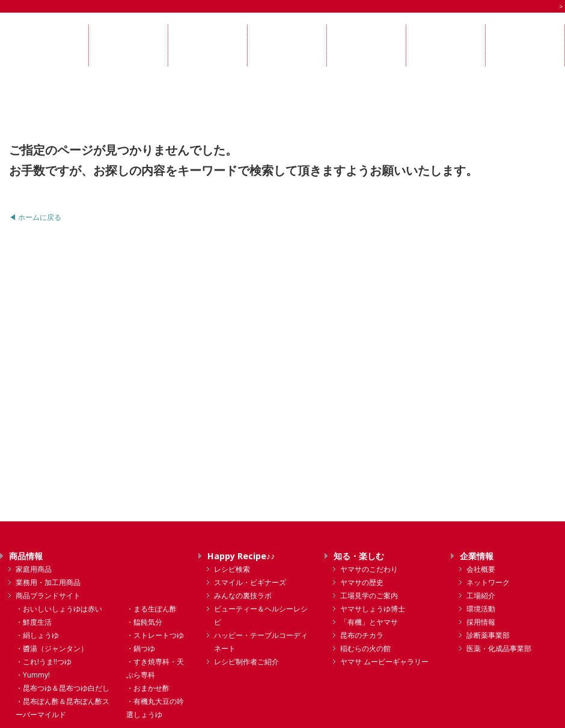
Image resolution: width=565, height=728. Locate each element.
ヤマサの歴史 (362, 582)
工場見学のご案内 (369, 596)
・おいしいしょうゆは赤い (59, 609)
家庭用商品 (34, 569)
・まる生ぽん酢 (151, 609)
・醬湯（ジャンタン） (52, 648)
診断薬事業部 (488, 635)
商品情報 (26, 556)
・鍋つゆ (141, 648)
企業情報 (477, 556)
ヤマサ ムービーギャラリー (384, 662)
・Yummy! (33, 675)
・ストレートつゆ (155, 635)
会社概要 (481, 569)
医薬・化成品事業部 (499, 648)
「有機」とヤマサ (369, 622)
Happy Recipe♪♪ (241, 556)
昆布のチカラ (362, 635)
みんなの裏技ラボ (243, 596)
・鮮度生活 (34, 622)
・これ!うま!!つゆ (44, 662)
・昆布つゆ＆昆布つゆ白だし (63, 688)
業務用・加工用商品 (48, 582)
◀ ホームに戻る (35, 217)
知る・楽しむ (359, 556)
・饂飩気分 (144, 622)
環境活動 (481, 609)
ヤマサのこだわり (369, 569)
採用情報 (481, 622)
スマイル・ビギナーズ (250, 582)
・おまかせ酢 (148, 688)
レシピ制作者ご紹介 (246, 662)
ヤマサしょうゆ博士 (373, 609)
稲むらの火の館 (365, 648)
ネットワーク (488, 582)
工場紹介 (481, 596)
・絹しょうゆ (37, 635)
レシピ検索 (232, 569)
